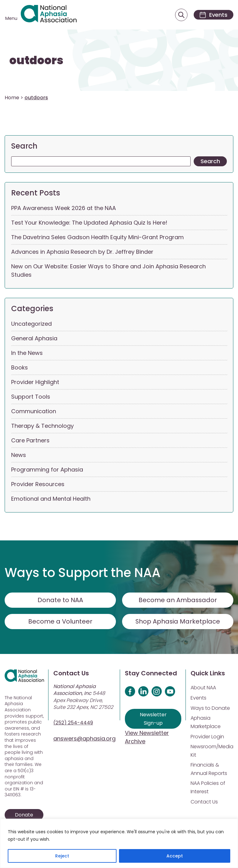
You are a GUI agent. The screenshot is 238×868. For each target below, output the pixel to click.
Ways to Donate (210, 708)
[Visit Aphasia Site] (49, 15)
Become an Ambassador (178, 600)
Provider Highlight (35, 382)
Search (24, 146)
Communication (34, 412)
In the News (27, 353)
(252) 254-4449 (73, 723)
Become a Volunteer (60, 622)
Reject (62, 856)
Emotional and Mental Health (51, 499)
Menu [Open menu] (11, 19)
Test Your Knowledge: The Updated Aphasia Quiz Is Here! (89, 223)
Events (198, 698)
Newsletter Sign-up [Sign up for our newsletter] (153, 719)
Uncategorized (31, 324)
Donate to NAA (60, 600)
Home (12, 98)
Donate (24, 815)
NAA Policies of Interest (208, 788)
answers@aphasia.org (84, 739)
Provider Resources (38, 484)
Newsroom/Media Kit (212, 751)
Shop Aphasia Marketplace (178, 622)
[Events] (213, 15)
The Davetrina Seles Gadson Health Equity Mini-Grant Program (97, 237)
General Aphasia (34, 339)
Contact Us (204, 802)
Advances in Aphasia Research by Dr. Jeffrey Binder (82, 252)
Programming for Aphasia (47, 470)
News (19, 455)
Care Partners (30, 441)
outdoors (36, 61)
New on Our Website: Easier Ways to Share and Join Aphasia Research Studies (108, 271)
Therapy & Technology (42, 426)
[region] (119, 843)
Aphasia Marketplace (206, 723)
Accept (175, 856)
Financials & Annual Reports (209, 769)
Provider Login (207, 737)
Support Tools (31, 397)
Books (20, 368)
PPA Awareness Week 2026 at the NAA (64, 208)
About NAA (203, 688)
